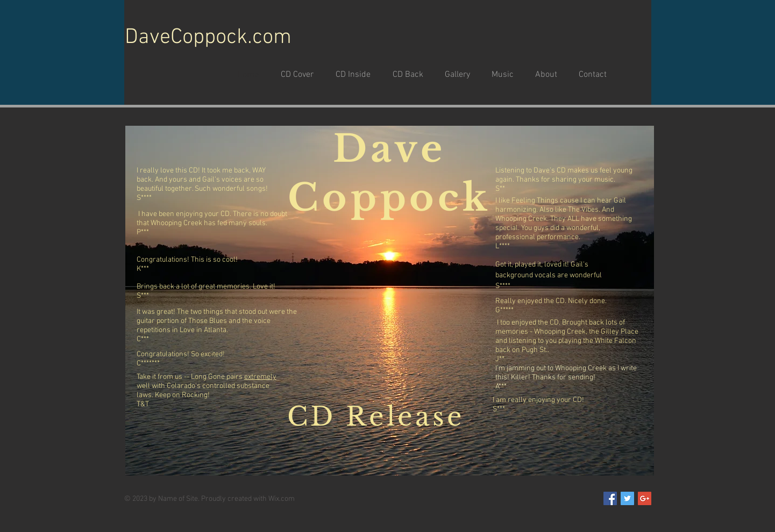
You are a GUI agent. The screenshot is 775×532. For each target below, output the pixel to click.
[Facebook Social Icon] (610, 498)
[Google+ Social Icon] (645, 498)
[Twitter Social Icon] (627, 498)
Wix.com (282, 499)
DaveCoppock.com (208, 38)
